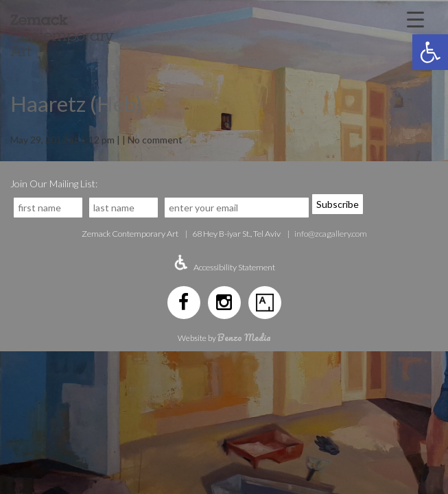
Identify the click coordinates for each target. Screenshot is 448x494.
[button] (430, 52)
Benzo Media (244, 337)
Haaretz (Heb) (76, 104)
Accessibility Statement (234, 267)
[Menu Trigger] (415, 19)
